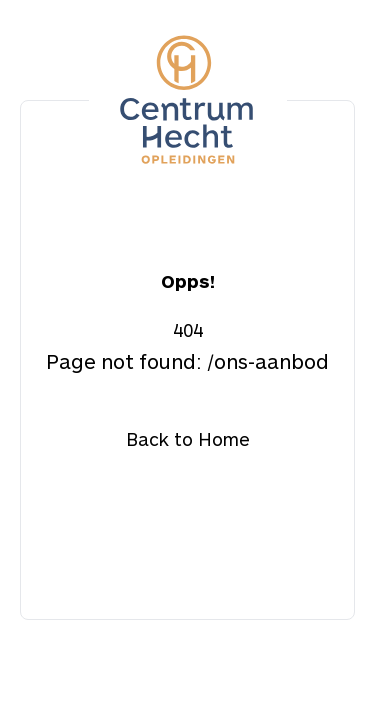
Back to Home (188, 439)
